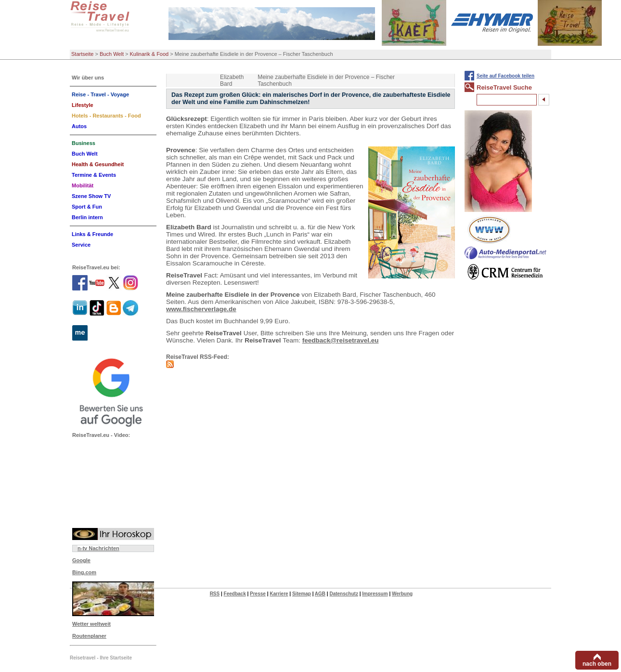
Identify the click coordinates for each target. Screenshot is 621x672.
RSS (215, 594)
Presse (258, 594)
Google (81, 560)
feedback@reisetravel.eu (341, 340)
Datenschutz (343, 594)
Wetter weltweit (91, 624)
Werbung (402, 594)
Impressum (375, 594)
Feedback (235, 594)
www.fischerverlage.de (201, 309)
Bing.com (84, 572)
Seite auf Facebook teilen (505, 76)
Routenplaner (89, 636)
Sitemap (302, 594)
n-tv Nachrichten (98, 548)
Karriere (279, 594)
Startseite (82, 54)
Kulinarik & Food (149, 54)
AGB (320, 594)
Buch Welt (112, 54)
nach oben (597, 664)
